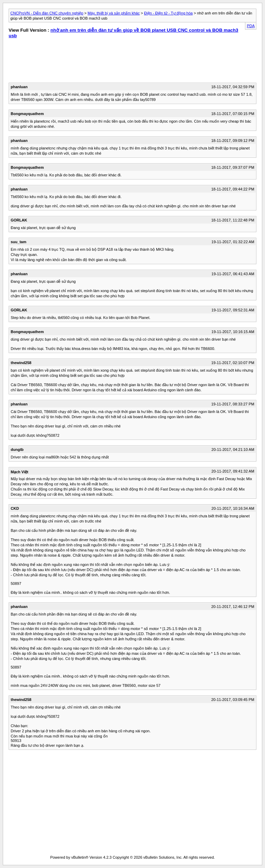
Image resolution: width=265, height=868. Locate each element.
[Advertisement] (68, 62)
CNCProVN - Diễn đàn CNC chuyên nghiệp (47, 13)
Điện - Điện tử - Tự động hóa (168, 13)
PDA (251, 26)
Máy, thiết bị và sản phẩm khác (114, 13)
